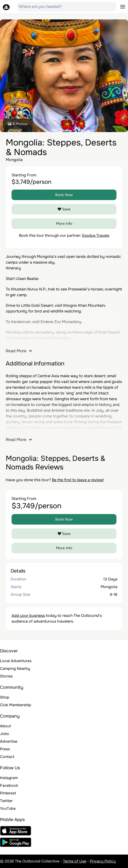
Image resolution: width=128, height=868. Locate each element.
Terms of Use (75, 861)
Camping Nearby (15, 668)
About (6, 726)
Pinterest (8, 793)
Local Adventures (16, 661)
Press (5, 749)
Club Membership (16, 705)
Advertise (9, 741)
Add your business (28, 616)
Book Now (64, 195)
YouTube (8, 808)
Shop (5, 697)
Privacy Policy (103, 861)
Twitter (6, 801)
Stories (6, 676)
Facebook (9, 785)
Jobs (4, 734)
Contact (7, 757)
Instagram (9, 778)
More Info (64, 224)
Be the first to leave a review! (78, 480)
